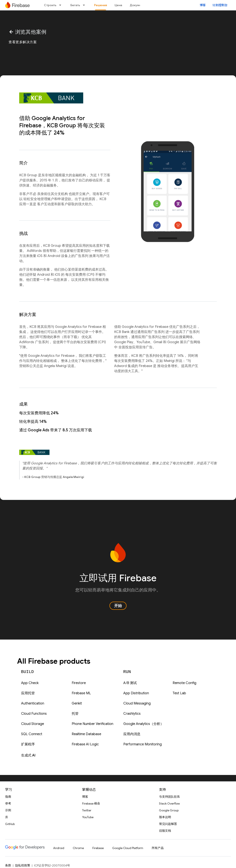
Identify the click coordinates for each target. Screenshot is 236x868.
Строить (50, 5)
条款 (8, 865)
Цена (118, 5)
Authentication (33, 703)
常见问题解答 (168, 824)
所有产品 (158, 848)
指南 (8, 797)
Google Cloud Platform (128, 848)
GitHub (10, 824)
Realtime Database (86, 734)
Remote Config (184, 683)
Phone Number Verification (93, 724)
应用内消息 (132, 734)
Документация (141, 5)
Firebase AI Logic (85, 744)
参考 (8, 803)
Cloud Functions (34, 714)
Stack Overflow (169, 803)
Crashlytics (132, 714)
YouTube (88, 817)
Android (59, 848)
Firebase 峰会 (91, 803)
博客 (203, 5)
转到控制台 (220, 5)
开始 (118, 606)
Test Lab (179, 693)
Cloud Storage (33, 724)
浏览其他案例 (28, 32)
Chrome (78, 848)
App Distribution (136, 693)
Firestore (79, 683)
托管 (75, 714)
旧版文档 (165, 831)
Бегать (75, 5)
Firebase (98, 848)
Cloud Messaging (137, 703)
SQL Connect (32, 734)
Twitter (87, 810)
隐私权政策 (23, 865)
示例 (8, 810)
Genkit (77, 703)
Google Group (169, 810)
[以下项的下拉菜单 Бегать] (85, 5)
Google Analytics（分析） (143, 724)
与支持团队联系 (169, 797)
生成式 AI (28, 755)
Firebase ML (81, 693)
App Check (30, 683)
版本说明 (165, 817)
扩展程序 (28, 744)
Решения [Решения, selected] (101, 5)
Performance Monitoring (143, 744)
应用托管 (28, 693)
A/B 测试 (130, 683)
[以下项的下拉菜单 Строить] (61, 5)
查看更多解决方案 (23, 42)
